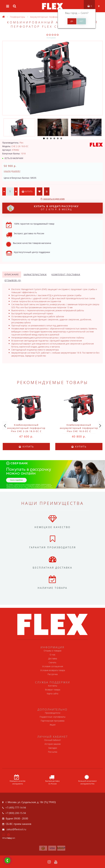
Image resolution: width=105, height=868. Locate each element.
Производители (53, 713)
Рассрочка (53, 674)
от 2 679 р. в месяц (43, 208)
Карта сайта (52, 694)
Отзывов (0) (13, 280)
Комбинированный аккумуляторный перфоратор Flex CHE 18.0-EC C (79, 428)
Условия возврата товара (53, 670)
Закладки (53, 748)
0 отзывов (51, 38)
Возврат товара (53, 690)
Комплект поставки (66, 274)
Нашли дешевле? (12, 171)
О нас (53, 655)
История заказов (53, 744)
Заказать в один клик (54, 199)
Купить (27, 191)
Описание (12, 274)
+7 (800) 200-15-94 (16, 813)
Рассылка (53, 752)
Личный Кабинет (52, 740)
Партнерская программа (52, 721)
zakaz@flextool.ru (16, 829)
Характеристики (35, 274)
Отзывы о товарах (53, 651)
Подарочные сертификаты (52, 717)
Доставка (53, 658)
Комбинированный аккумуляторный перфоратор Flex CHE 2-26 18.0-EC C (26, 428)
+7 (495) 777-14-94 (16, 808)
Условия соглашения (53, 666)
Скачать (52, 662)
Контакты (53, 686)
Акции (53, 725)
